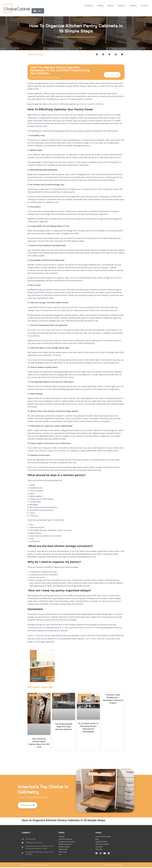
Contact (144, 6)
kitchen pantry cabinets (92, 104)
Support (121, 6)
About (111, 6)
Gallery (100, 6)
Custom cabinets (36, 634)
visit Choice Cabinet (95, 637)
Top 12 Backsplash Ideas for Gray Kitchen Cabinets (64, 724)
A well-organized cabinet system (78, 626)
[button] (97, 54)
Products (89, 6)
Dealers (133, 6)
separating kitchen (69, 306)
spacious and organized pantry (47, 329)
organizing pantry (55, 114)
